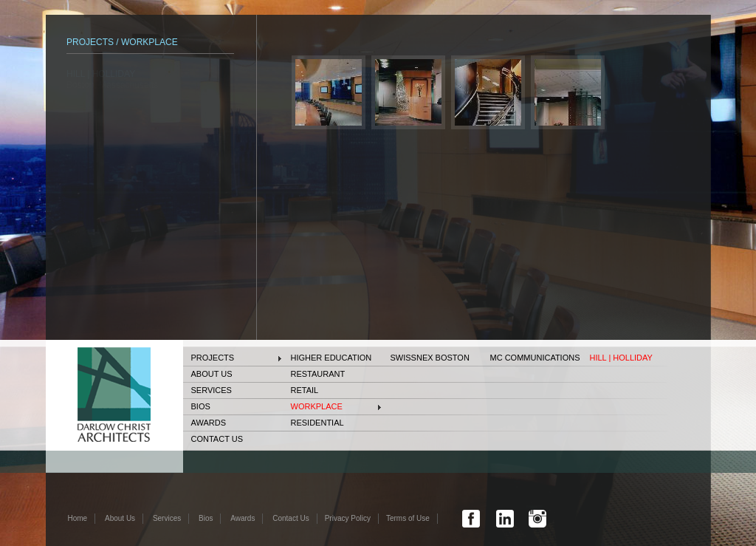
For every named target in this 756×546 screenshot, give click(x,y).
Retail (305, 390)
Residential (317, 423)
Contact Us (217, 439)
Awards (209, 423)
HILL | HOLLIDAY (621, 358)
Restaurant (318, 374)
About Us (212, 374)
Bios (201, 406)
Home (78, 518)
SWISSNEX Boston (430, 358)
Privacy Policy (348, 518)
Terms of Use (408, 518)
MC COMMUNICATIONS (535, 358)
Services (212, 390)
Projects (213, 358)
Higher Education (331, 358)
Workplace (317, 406)
